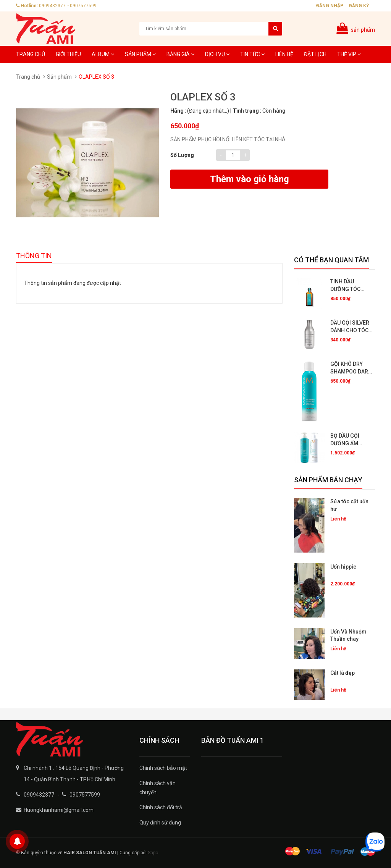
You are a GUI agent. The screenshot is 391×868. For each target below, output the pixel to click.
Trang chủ (31, 54)
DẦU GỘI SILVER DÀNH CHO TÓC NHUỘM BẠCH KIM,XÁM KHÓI (350, 327)
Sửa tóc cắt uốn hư (349, 505)
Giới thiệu (68, 54)
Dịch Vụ (217, 54)
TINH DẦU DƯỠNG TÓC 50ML (345, 286)
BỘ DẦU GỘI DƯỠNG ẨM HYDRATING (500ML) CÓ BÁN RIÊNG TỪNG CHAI (351, 440)
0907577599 (83, 6)
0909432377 (52, 6)
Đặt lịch (315, 54)
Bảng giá (180, 54)
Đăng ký (359, 6)
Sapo (153, 853)
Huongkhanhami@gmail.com (59, 810)
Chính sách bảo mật (163, 768)
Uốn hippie (343, 567)
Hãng (177, 111)
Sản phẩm (140, 54)
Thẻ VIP (349, 54)
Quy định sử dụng (160, 823)
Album (103, 54)
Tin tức (252, 54)
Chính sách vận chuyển (158, 788)
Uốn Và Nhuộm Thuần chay (348, 635)
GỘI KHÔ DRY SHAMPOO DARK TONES (351, 368)
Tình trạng (246, 111)
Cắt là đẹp (343, 673)
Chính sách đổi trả (161, 807)
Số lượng (182, 155)
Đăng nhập (330, 6)
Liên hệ (284, 54)
